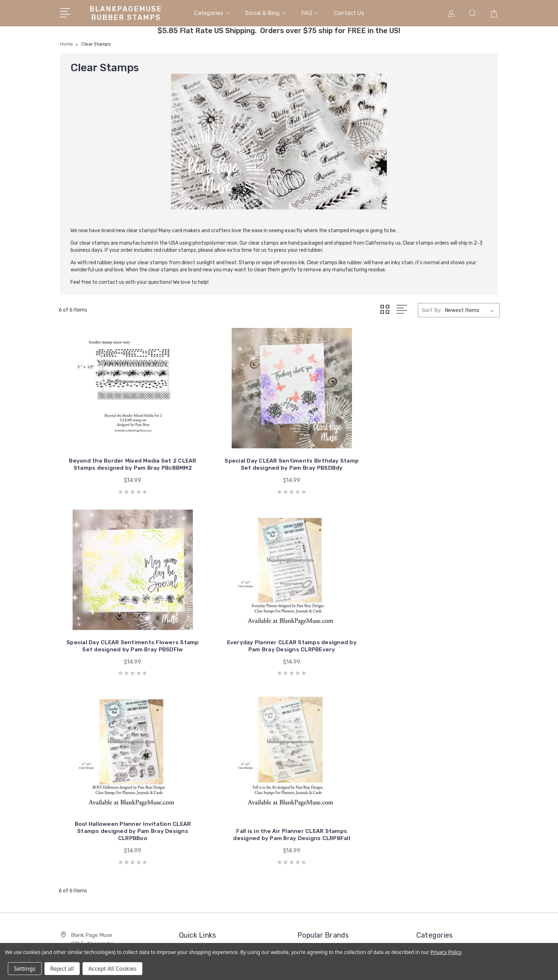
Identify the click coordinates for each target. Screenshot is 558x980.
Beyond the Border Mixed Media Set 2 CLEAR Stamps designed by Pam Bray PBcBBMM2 (110, 451)
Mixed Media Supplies (447, 790)
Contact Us (349, 12)
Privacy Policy (446, 952)
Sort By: (432, 308)
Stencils (431, 762)
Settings (25, 969)
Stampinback (319, 772)
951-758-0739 (89, 775)
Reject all (62, 969)
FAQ (310, 12)
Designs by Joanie (325, 794)
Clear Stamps (438, 812)
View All (312, 815)
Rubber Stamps (440, 751)
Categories (212, 12)
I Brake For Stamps (326, 751)
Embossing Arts (322, 762)
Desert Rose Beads (445, 801)
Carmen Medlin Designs (450, 822)
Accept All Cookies (112, 969)
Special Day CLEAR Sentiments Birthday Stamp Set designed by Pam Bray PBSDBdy (222, 451)
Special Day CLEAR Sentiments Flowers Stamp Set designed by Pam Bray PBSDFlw (335, 451)
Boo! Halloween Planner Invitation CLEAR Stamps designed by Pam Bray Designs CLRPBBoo (110, 629)
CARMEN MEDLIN (324, 783)
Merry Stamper (320, 804)
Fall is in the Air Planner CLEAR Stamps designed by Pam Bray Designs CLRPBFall (223, 632)
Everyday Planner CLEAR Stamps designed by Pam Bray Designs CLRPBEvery (448, 455)
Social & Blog (265, 12)
